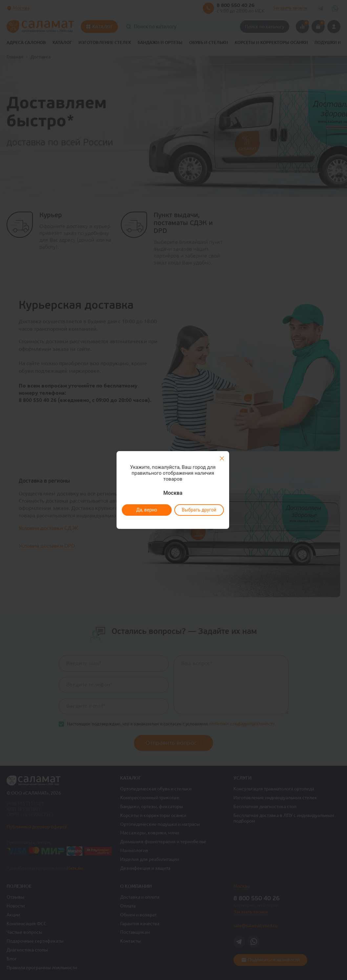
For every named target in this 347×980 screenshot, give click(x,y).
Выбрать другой (199, 510)
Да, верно (147, 510)
